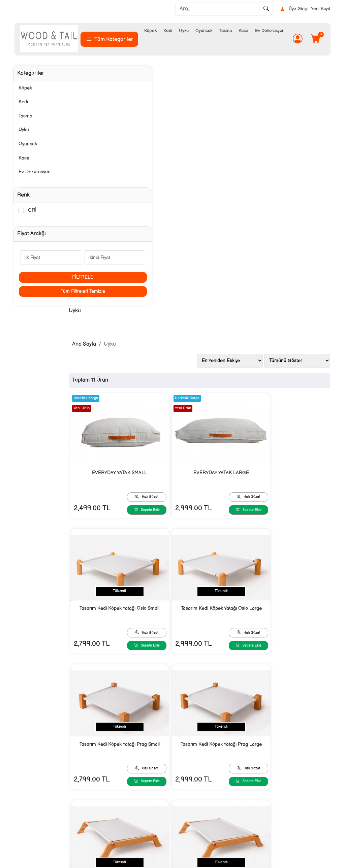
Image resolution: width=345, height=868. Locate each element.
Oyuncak (204, 31)
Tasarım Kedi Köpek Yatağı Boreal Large (213, 531)
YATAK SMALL (291, 527)
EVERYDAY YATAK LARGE (213, 230)
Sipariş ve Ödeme (113, 796)
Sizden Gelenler (268, 807)
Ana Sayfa (111, 103)
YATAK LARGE (213, 675)
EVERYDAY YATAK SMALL (135, 230)
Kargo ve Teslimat (113, 807)
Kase (243, 31)
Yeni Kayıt (321, 9)
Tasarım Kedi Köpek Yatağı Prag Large (291, 383)
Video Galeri (264, 818)
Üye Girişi (294, 9)
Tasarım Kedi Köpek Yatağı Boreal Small (135, 531)
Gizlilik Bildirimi (188, 796)
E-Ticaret (166, 862)
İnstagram (262, 796)
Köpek (150, 31)
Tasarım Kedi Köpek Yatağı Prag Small (213, 383)
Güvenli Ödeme (110, 818)
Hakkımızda (27, 796)
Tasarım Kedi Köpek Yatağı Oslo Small (291, 234)
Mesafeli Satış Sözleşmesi (200, 807)
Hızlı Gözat (155, 252)
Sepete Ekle (155, 266)
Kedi (168, 31)
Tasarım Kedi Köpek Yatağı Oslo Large (135, 383)
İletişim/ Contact (32, 807)
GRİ (32, 210)
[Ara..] (217, 9)
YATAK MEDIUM (135, 675)
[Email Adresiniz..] (95, 747)
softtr (127, 862)
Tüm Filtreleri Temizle (51, 291)
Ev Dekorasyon (270, 31)
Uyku (184, 31)
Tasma (225, 31)
